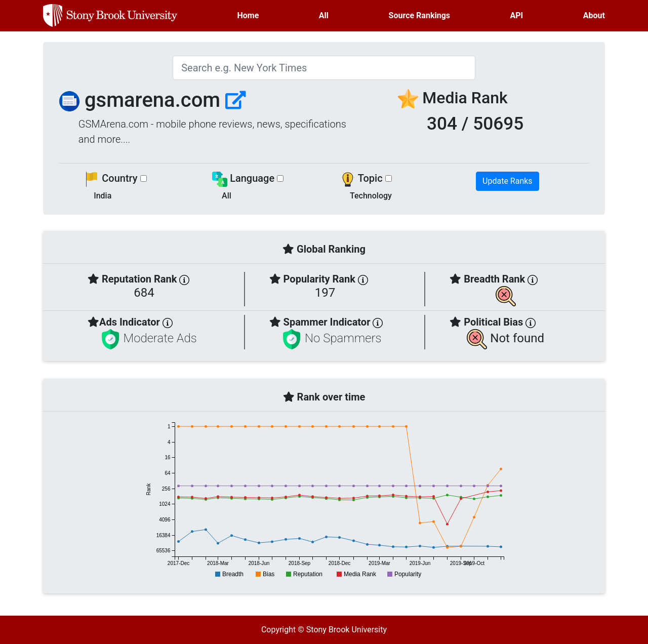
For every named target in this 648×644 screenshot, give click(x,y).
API (517, 15)
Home (248, 15)
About (594, 15)
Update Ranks (508, 181)
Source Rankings (419, 15)
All (324, 15)
